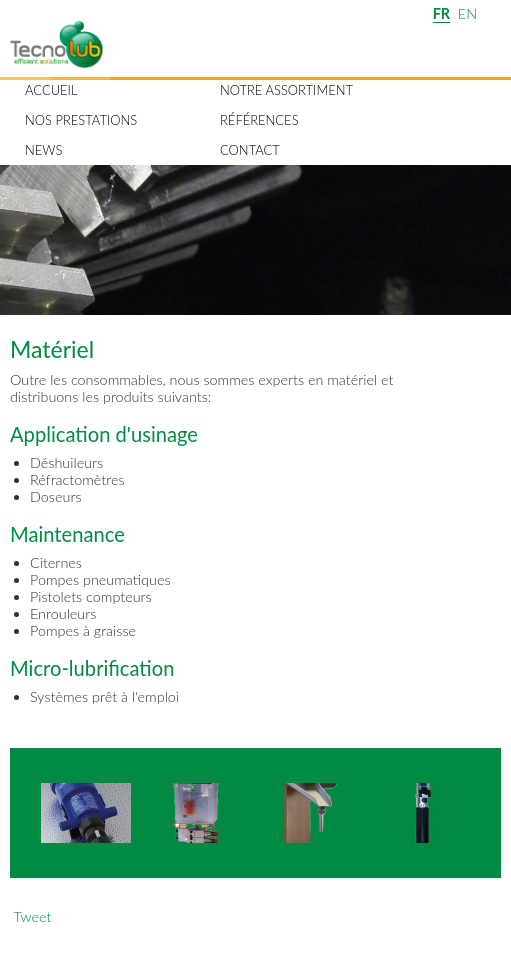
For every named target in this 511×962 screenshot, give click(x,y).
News (43, 150)
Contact (250, 150)
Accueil (51, 90)
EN (467, 13)
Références (259, 120)
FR (441, 13)
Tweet (32, 916)
